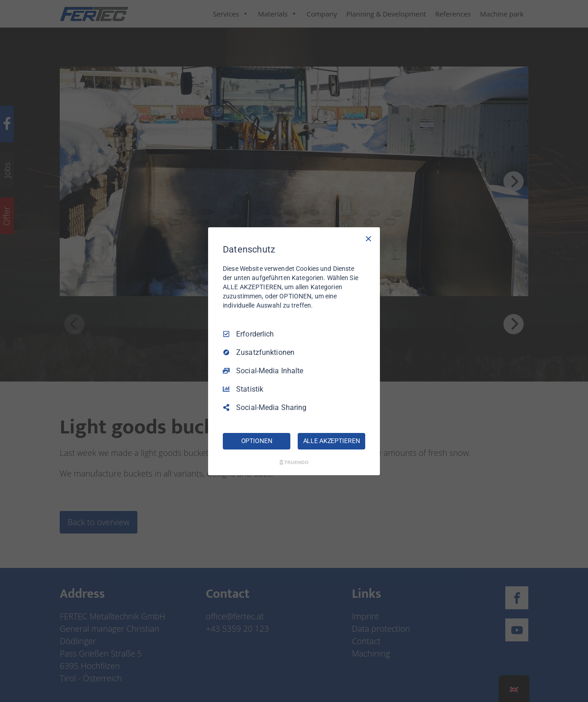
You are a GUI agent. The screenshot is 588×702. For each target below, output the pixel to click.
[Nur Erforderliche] (368, 238)
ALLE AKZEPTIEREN (332, 441)
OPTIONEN (257, 441)
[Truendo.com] (294, 462)
